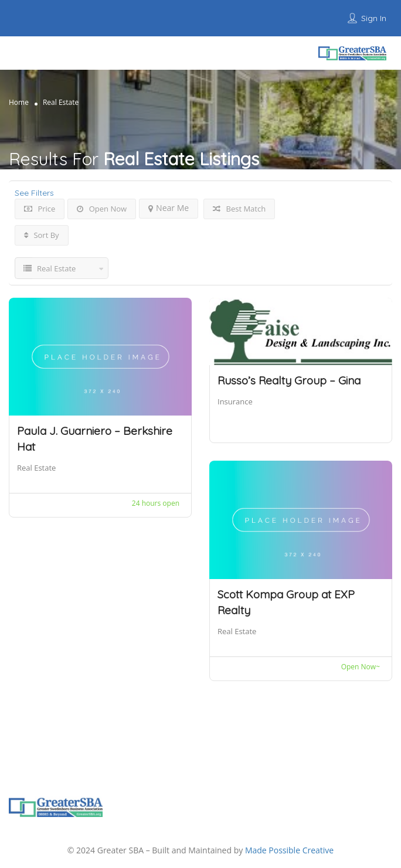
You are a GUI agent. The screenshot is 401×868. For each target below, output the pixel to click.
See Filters (34, 193)
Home (19, 102)
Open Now (102, 209)
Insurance (235, 401)
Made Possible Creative (289, 850)
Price (40, 209)
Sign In (374, 18)
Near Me (169, 208)
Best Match (239, 209)
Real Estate (36, 468)
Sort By (42, 235)
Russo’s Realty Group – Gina (289, 380)
